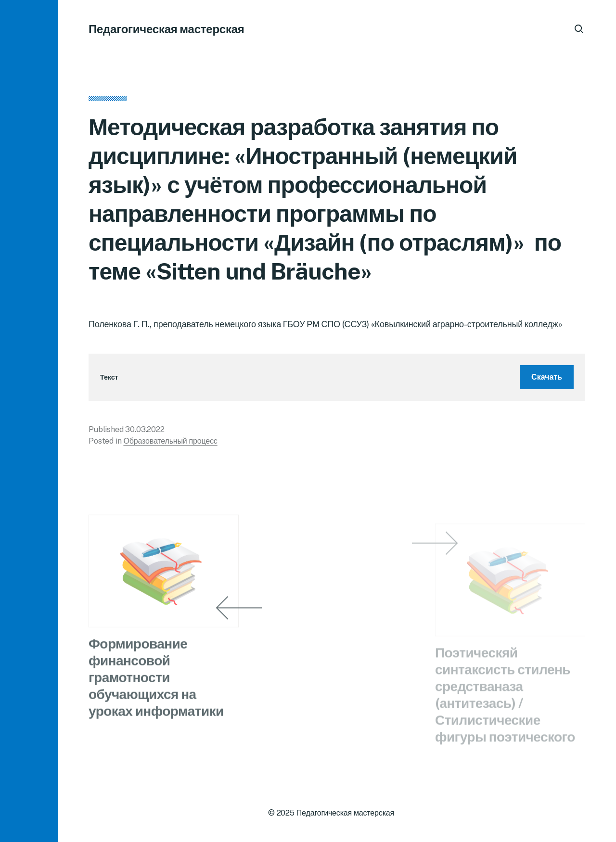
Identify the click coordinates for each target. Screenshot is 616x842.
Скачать (547, 380)
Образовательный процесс (170, 444)
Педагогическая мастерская (167, 29)
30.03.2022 (145, 432)
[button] (29, 421)
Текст (109, 380)
